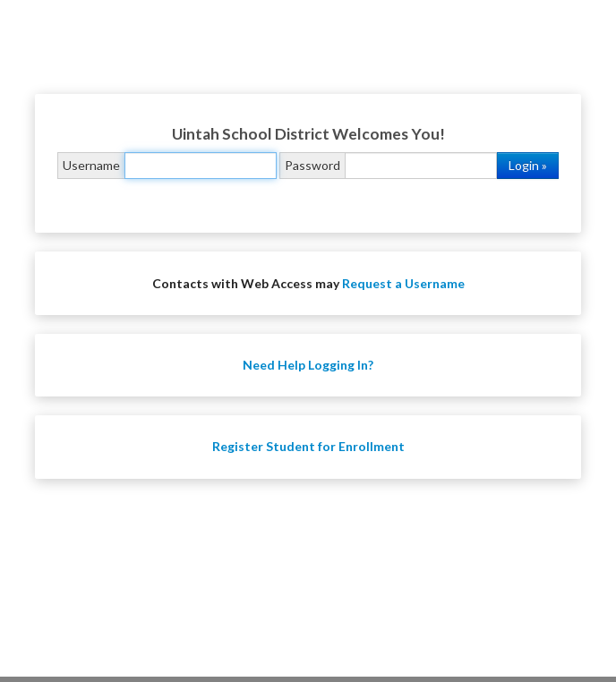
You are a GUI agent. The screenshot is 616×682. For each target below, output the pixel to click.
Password (312, 165)
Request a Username (403, 283)
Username (91, 165)
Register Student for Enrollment (308, 446)
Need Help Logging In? (308, 365)
